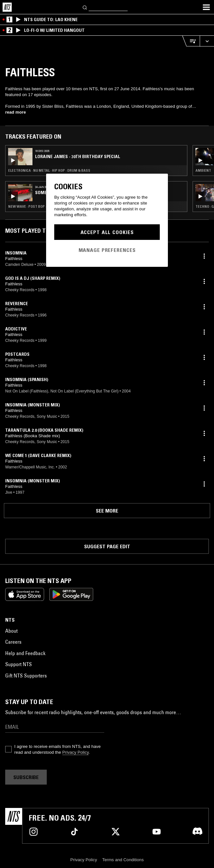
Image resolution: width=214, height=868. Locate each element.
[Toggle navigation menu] (206, 7)
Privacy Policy (76, 752)
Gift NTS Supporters (26, 676)
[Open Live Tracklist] (191, 41)
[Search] (85, 7)
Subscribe (26, 777)
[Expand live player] (207, 41)
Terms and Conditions (123, 860)
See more (107, 511)
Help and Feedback (25, 653)
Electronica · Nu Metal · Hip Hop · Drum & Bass (49, 170)
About (11, 631)
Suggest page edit (107, 546)
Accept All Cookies (107, 232)
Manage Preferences (107, 250)
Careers (13, 642)
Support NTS (19, 664)
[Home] (7, 7)
